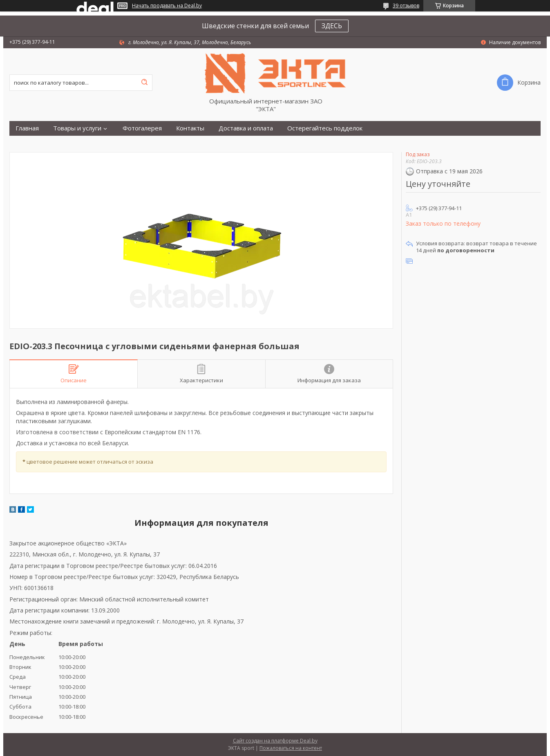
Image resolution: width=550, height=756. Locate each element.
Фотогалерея (142, 128)
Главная (27, 128)
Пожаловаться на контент (291, 748)
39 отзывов (406, 6)
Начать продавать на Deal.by (167, 6)
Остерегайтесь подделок (325, 128)
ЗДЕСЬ (332, 26)
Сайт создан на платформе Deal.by (275, 741)
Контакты (190, 128)
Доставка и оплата (246, 128)
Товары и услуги (77, 128)
